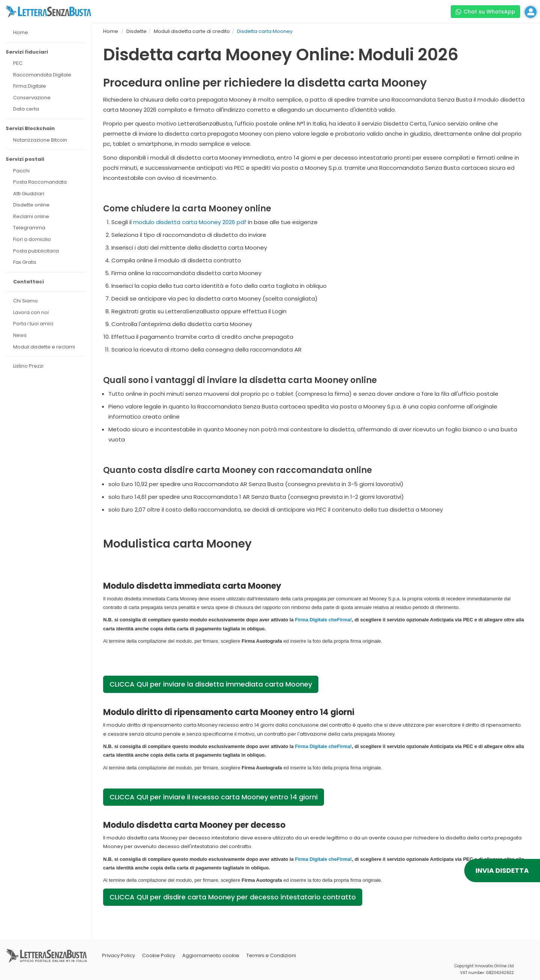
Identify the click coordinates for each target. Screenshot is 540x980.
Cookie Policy (159, 955)
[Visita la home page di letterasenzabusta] (48, 12)
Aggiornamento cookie (211, 955)
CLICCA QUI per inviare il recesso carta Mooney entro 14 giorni (214, 797)
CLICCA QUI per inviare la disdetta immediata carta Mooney (211, 684)
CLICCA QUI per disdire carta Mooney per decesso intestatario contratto (233, 897)
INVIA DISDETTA (502, 870)
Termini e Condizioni (271, 955)
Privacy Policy (118, 955)
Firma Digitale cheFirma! (323, 620)
